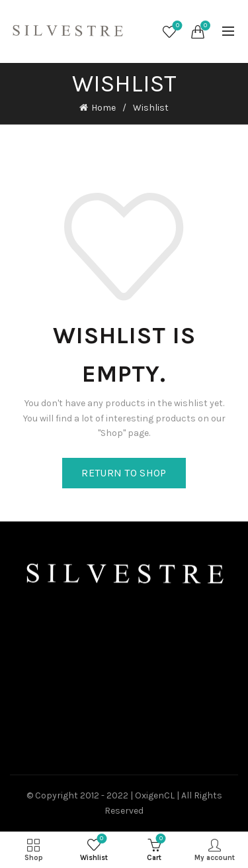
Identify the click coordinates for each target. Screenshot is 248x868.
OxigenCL (155, 795)
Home (103, 108)
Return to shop (124, 473)
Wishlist (176, 26)
